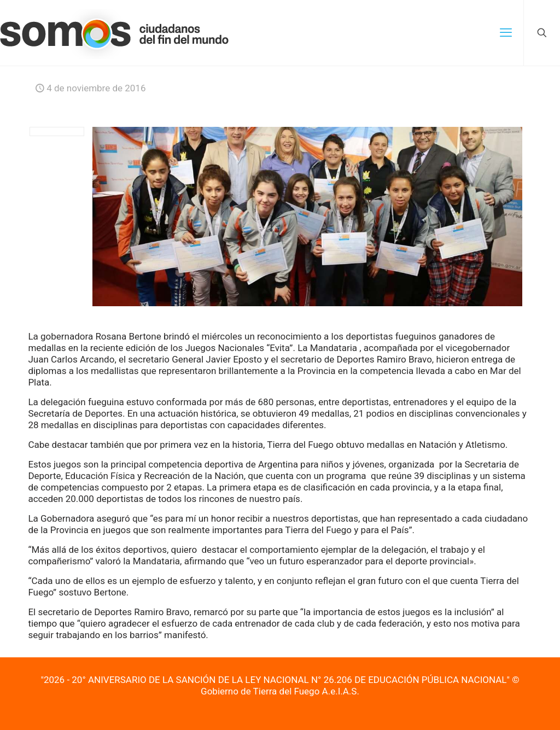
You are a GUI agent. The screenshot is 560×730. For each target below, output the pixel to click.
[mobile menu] (506, 33)
